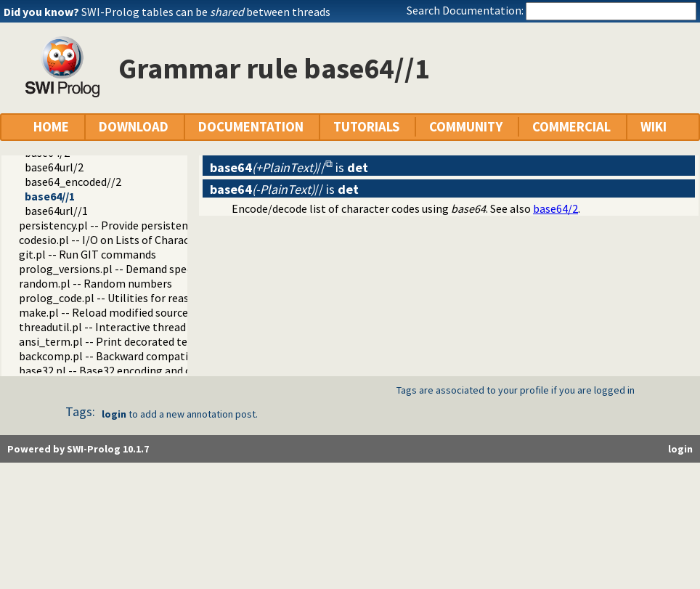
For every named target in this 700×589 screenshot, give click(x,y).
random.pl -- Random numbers (95, 283)
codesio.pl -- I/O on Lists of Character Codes (127, 240)
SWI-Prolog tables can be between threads (206, 12)
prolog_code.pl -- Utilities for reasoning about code (147, 298)
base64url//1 (56, 211)
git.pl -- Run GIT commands (87, 254)
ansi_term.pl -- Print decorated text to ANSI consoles (151, 341)
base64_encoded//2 (73, 182)
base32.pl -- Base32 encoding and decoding (125, 370)
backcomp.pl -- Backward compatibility (117, 356)
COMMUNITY (466, 127)
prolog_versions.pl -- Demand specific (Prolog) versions (157, 269)
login (114, 414)
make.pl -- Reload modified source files (115, 312)
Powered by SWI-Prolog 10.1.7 (78, 449)
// (268, 167)
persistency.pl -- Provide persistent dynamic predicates (155, 225)
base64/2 (555, 208)
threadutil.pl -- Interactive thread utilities (123, 327)
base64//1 (50, 196)
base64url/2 (54, 167)
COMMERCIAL (571, 127)
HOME (51, 127)
